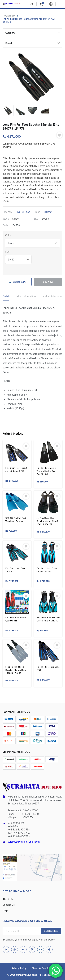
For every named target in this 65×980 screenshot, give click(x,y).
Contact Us (9, 905)
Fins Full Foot (23, 212)
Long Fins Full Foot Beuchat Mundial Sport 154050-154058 (16, 670)
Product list (9, 16)
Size (7, 252)
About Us (8, 899)
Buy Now (48, 282)
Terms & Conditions (43, 968)
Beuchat (48, 212)
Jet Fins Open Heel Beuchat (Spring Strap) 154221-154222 (47, 521)
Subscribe (51, 931)
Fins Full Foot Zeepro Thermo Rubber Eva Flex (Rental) (47, 471)
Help (5, 910)
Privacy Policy (19, 968)
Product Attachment (53, 296)
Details (6, 296)
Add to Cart (19, 282)
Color (8, 235)
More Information (26, 296)
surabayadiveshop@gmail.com (24, 842)
